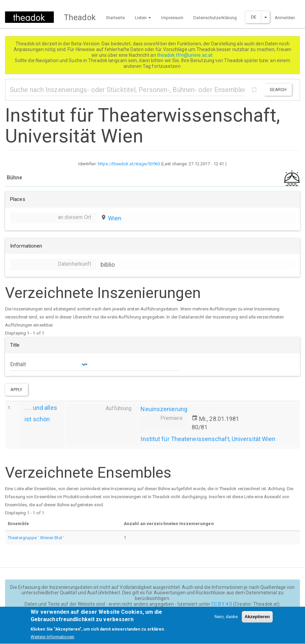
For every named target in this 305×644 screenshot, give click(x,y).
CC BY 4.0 (222, 604)
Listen (143, 18)
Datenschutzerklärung (215, 18)
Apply (16, 390)
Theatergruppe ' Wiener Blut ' (36, 538)
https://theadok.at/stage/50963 (129, 164)
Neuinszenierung (164, 409)
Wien (115, 218)
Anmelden (285, 18)
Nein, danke (226, 621)
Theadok (80, 17)
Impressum (172, 18)
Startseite (115, 18)
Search (278, 90)
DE (254, 17)
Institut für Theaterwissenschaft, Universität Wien (208, 439)
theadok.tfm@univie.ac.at (185, 55)
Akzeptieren (257, 621)
